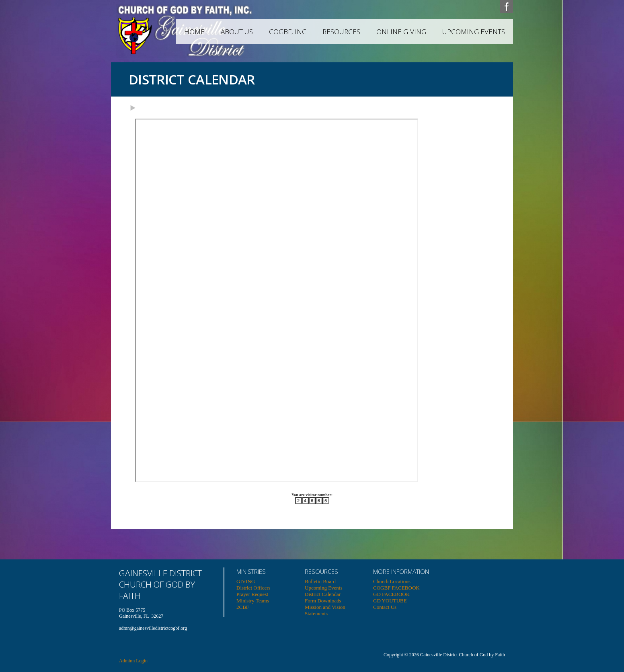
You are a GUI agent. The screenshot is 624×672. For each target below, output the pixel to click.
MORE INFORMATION (401, 571)
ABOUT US (237, 32)
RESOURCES (341, 32)
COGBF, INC (288, 32)
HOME (194, 32)
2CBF (243, 607)
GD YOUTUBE (390, 601)
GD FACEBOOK (391, 594)
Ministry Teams (253, 601)
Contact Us (385, 607)
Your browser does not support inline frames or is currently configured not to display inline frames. (277, 300)
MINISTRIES (251, 571)
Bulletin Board (320, 581)
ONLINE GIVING (401, 32)
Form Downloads (323, 601)
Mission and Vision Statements (325, 610)
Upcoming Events (474, 32)
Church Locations (392, 581)
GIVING (246, 581)
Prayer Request (252, 594)
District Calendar (323, 594)
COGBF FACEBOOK (396, 588)
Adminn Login (133, 661)
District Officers (253, 588)
